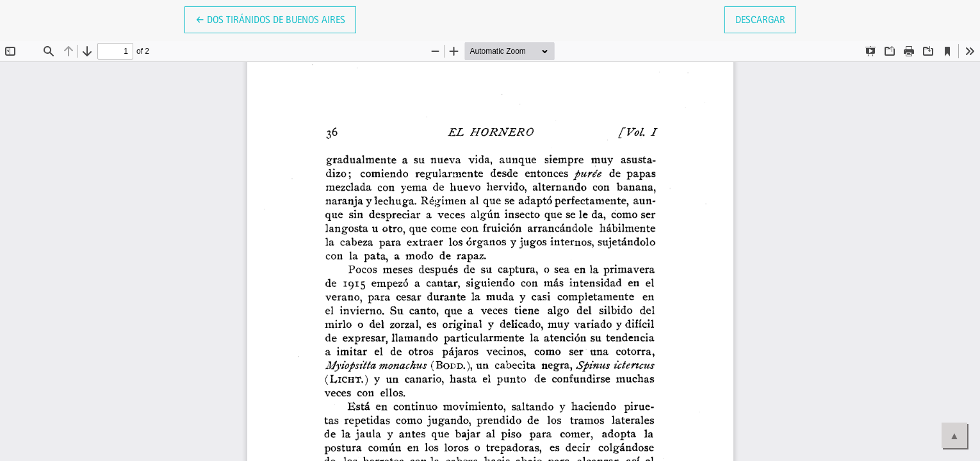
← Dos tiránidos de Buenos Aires (276, 19)
